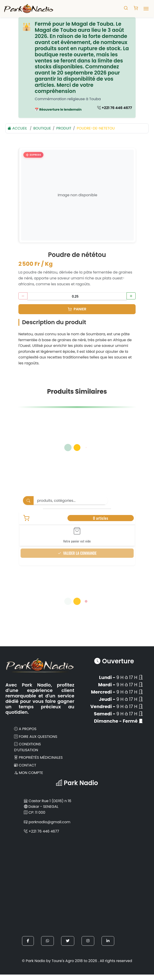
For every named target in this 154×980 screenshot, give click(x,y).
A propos (25, 729)
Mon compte (29, 773)
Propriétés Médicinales (38, 757)
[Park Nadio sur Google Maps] (77, 885)
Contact (25, 765)
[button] (28, 941)
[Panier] (77, 309)
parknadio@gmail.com (47, 822)
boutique (42, 128)
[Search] (71, 501)
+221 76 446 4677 (115, 108)
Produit (64, 128)
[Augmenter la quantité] (131, 296)
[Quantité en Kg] (77, 296)
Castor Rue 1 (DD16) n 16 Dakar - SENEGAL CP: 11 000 (48, 807)
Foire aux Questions (36, 737)
